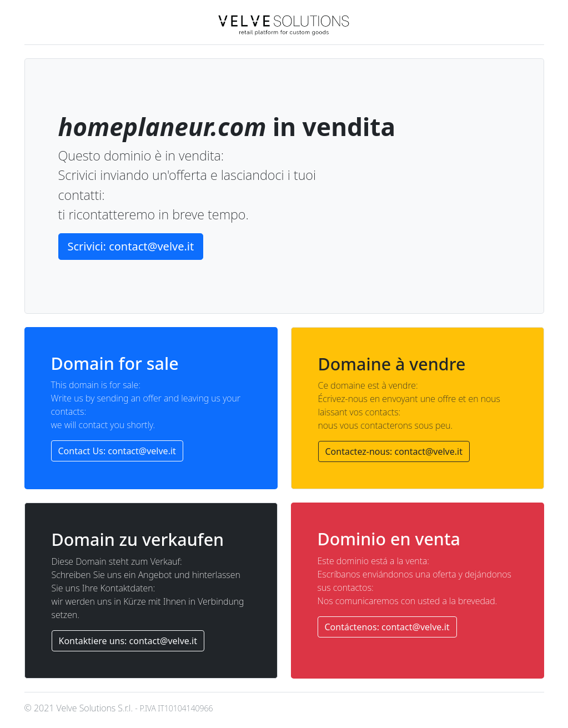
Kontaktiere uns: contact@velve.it (128, 641)
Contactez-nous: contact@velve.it (394, 451)
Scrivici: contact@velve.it (131, 246)
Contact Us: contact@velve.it (117, 451)
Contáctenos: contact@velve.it (387, 627)
